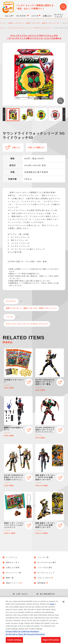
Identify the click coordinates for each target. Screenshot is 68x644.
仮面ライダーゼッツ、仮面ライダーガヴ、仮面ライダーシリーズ (31, 308)
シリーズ (9, 317)
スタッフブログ (45, 578)
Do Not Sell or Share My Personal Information (25, 638)
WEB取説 (43, 583)
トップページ (12, 557)
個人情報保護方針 (48, 594)
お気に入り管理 (13, 568)
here (52, 608)
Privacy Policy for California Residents (22, 635)
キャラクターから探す (47, 562)
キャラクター (11, 301)
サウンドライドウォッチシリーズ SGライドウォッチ (27, 324)
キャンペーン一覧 (14, 573)
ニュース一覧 (43, 557)
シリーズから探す (45, 568)
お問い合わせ (22, 594)
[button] (4, 114)
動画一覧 (10, 578)
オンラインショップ (46, 573)
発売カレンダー (13, 562)
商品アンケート (14, 583)
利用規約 (20, 599)
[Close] (64, 605)
